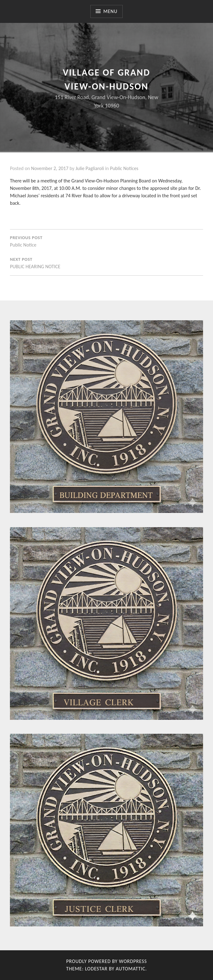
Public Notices (124, 168)
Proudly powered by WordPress (106, 961)
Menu (110, 11)
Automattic (131, 969)
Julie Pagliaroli (90, 168)
